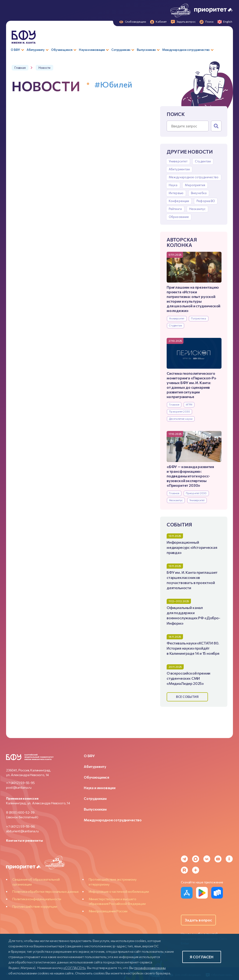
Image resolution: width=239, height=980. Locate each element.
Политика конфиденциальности (37, 899)
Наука (173, 185)
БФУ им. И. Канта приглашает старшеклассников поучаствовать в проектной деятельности (192, 580)
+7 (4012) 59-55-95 (20, 783)
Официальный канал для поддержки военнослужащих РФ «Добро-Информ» (193, 615)
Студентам (203, 161)
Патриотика (199, 318)
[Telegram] (184, 859)
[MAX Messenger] (196, 859)
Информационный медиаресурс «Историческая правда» (192, 547)
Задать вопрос (198, 920)
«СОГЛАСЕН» (74, 968)
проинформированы (150, 968)
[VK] (207, 859)
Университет (178, 161)
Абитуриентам (179, 169)
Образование (179, 217)
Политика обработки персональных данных (46, 891)
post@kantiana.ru (19, 787)
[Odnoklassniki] (229, 859)
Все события (187, 697)
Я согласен (202, 957)
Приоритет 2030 (179, 411)
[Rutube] (184, 870)
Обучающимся (97, 777)
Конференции (179, 201)
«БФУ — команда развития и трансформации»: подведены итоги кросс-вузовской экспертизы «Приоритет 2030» (190, 476)
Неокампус (197, 209)
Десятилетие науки (181, 419)
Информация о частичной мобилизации (119, 891)
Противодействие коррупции (35, 906)
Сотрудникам (95, 798)
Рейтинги (175, 209)
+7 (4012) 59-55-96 (21, 826)
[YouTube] (218, 859)
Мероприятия (195, 185)
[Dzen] (196, 870)
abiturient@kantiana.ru (22, 831)
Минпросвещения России (108, 911)
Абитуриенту (95, 766)
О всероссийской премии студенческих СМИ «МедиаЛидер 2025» (188, 678)
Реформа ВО (206, 201)
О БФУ (89, 756)
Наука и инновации (100, 788)
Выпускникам (95, 809)
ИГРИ (189, 404)
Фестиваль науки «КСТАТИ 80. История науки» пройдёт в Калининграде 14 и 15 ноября (193, 648)
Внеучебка (199, 193)
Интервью (176, 193)
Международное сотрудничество (194, 177)
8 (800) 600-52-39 (20, 812)
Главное (174, 404)
